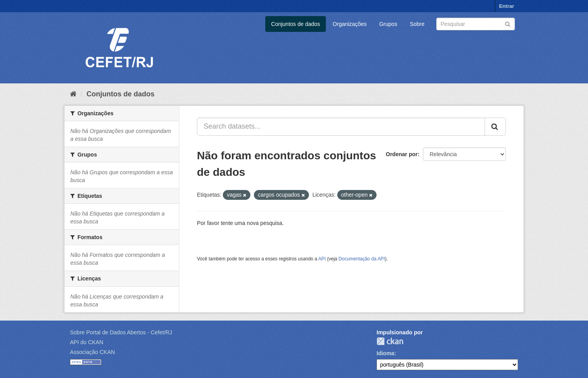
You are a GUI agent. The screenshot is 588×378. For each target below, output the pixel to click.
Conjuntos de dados (296, 24)
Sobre (417, 24)
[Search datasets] (476, 24)
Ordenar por (402, 154)
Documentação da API (362, 259)
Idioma (385, 353)
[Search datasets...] (341, 127)
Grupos (388, 24)
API (322, 259)
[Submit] (508, 23)
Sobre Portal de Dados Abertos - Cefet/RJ (121, 332)
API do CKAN (87, 342)
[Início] (73, 94)
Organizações (349, 24)
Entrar (507, 6)
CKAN (390, 341)
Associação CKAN (92, 352)
